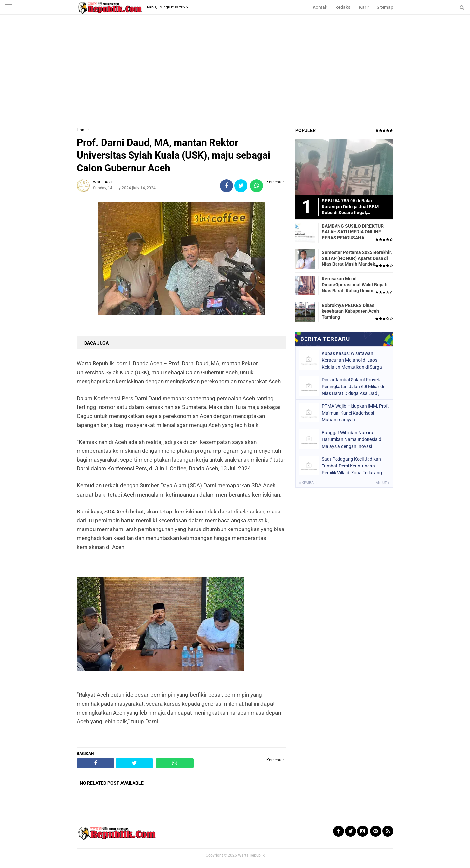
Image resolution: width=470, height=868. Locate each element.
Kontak (320, 7)
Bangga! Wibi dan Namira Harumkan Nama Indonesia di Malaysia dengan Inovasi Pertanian (352, 439)
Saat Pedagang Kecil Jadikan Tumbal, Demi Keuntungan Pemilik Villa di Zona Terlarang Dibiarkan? (352, 466)
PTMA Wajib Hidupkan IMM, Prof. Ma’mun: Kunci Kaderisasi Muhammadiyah (355, 413)
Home (82, 130)
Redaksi (343, 7)
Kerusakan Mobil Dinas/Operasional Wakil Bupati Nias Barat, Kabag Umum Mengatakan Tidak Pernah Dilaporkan (355, 285)
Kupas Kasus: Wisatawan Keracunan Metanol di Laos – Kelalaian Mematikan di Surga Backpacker (352, 360)
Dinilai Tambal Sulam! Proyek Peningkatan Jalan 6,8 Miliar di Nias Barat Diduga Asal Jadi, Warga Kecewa (353, 387)
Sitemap (385, 7)
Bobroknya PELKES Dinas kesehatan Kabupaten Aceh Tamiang (350, 311)
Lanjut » (382, 483)
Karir (364, 7)
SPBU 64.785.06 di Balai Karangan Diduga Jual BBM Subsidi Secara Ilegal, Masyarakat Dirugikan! (350, 207)
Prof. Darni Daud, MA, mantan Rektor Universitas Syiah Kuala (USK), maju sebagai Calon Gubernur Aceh (173, 155)
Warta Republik (251, 855)
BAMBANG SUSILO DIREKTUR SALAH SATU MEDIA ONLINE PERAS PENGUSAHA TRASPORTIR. (353, 232)
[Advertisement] (235, 78)
